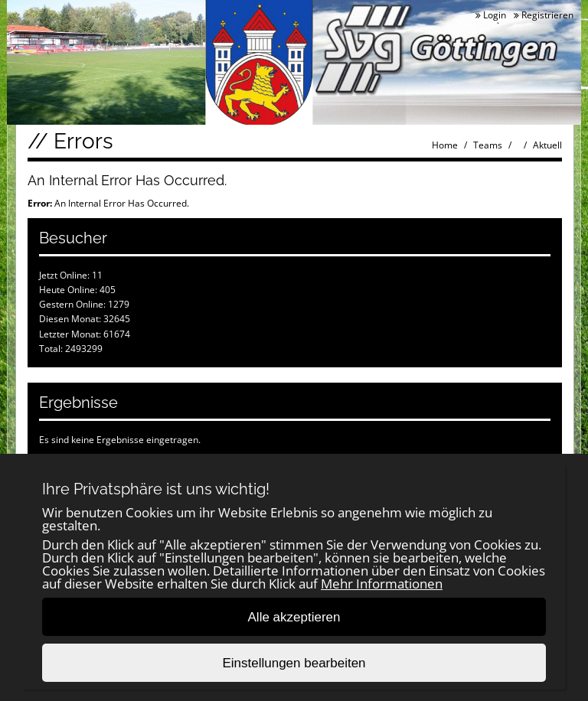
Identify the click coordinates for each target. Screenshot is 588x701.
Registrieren (544, 15)
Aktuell (547, 145)
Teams (488, 145)
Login (491, 15)
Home (445, 145)
